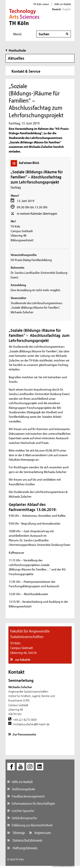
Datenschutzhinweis (27, 840)
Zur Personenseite (24, 734)
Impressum (42, 833)
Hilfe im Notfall (63, 4)
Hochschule (17, 50)
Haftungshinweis (25, 848)
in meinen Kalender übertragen (37, 213)
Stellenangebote (23, 789)
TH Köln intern (41, 4)
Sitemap (18, 833)
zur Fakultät (22, 660)
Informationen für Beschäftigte (33, 803)
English (67, 9)
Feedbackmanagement (28, 796)
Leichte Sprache (23, 811)
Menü (17, 34)
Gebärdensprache (24, 818)
